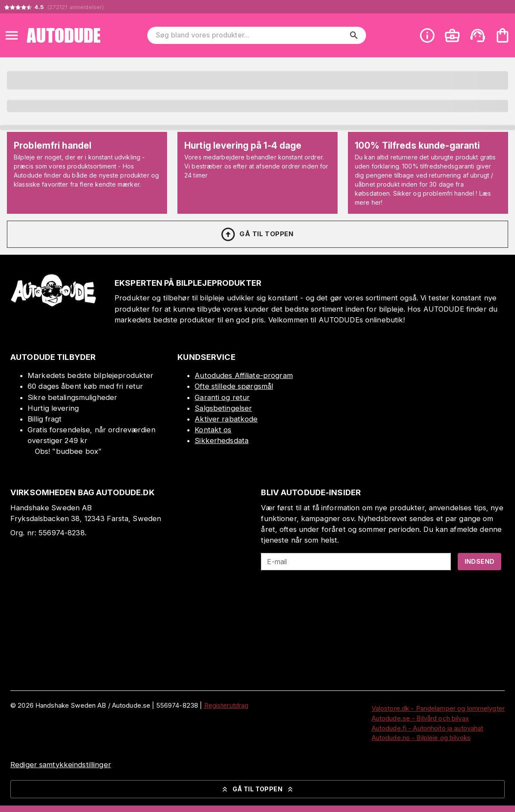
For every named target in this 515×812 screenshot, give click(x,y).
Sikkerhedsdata (222, 440)
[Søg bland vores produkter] (251, 35)
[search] (354, 35)
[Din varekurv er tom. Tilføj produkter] (503, 35)
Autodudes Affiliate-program (244, 375)
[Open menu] (12, 35)
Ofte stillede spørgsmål (234, 386)
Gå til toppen (257, 234)
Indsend (480, 561)
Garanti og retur (222, 397)
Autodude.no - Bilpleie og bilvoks (421, 738)
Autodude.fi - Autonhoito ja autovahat (428, 728)
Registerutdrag (226, 705)
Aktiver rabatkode (226, 419)
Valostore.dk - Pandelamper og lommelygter (438, 708)
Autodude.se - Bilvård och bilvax (420, 718)
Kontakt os (213, 430)
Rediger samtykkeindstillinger (61, 765)
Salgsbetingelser (223, 408)
